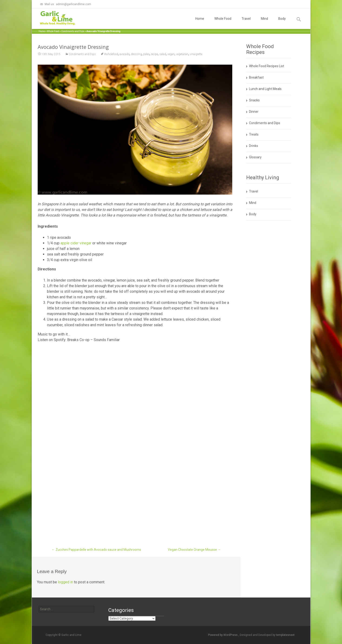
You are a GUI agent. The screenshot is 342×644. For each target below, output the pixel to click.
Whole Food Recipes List (267, 66)
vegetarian (182, 54)
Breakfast (256, 77)
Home (200, 23)
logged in (65, 582)
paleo (146, 54)
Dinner (254, 112)
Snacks (254, 100)
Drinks (254, 146)
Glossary (255, 157)
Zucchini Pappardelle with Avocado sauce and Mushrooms (96, 550)
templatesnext (285, 635)
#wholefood (111, 54)
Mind (264, 23)
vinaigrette (196, 54)
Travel (246, 23)
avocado (125, 54)
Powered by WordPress (223, 635)
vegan (171, 54)
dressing (136, 54)
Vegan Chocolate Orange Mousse (194, 550)
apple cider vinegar (76, 243)
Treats (254, 134)
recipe (154, 54)
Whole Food (223, 23)
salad (163, 54)
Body (282, 23)
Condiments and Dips (73, 31)
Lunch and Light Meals (265, 89)
